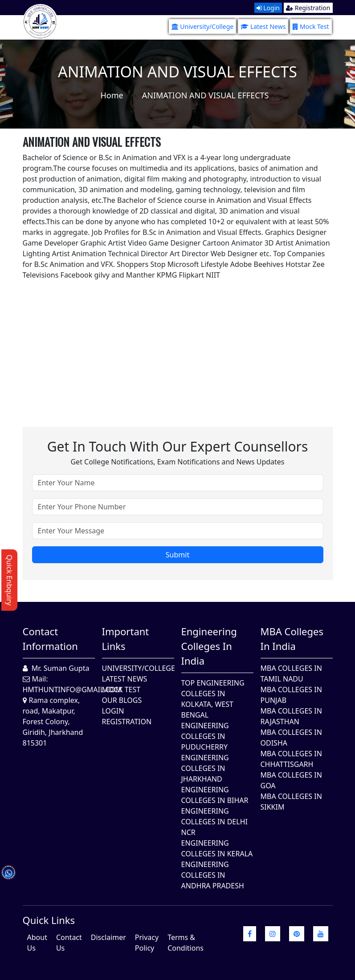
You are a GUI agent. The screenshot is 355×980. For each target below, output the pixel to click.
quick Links (49, 920)
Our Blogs (122, 700)
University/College (203, 26)
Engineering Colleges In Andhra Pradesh (213, 875)
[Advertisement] (178, 343)
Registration (308, 8)
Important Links (126, 639)
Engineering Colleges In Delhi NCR (214, 822)
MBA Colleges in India (292, 639)
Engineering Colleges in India (209, 646)
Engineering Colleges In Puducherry (205, 736)
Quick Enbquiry (9, 580)
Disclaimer (108, 937)
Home (112, 95)
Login (268, 8)
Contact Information (50, 639)
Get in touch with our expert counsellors (178, 446)
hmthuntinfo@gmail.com (72, 690)
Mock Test (311, 26)
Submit (177, 555)
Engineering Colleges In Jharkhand (205, 768)
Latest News (263, 26)
